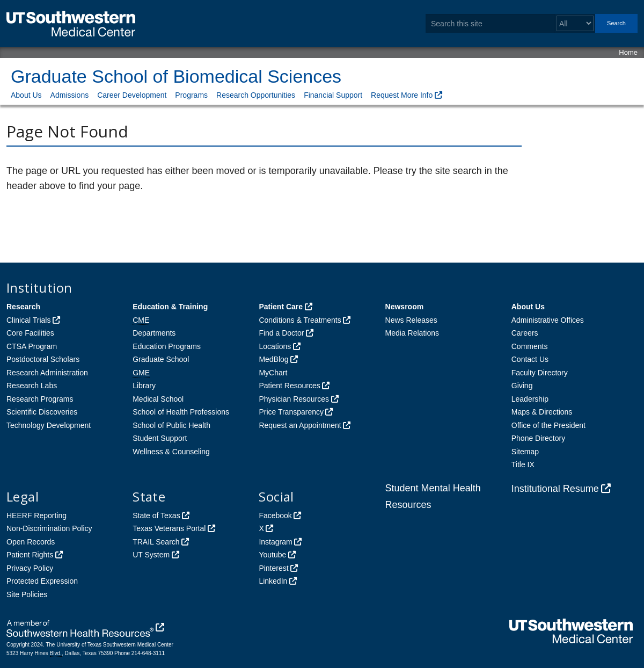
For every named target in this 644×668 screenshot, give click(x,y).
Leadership (530, 399)
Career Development (132, 95)
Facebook (275, 515)
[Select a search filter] (575, 23)
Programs (191, 95)
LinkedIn (273, 581)
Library (144, 386)
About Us (26, 95)
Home (628, 52)
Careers (525, 333)
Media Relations (412, 333)
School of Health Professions (181, 412)
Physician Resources (294, 399)
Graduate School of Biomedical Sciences (176, 76)
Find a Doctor (281, 333)
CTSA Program (32, 346)
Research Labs (32, 386)
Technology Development (49, 425)
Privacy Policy (30, 568)
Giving (522, 386)
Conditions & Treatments (300, 320)
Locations (275, 346)
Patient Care (281, 307)
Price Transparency (291, 412)
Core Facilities (30, 333)
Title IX (523, 464)
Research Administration (47, 373)
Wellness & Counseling (171, 452)
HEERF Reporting (36, 515)
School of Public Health (171, 425)
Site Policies (27, 594)
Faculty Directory (540, 373)
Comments (530, 346)
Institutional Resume (555, 489)
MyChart (273, 373)
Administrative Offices (548, 320)
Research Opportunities (256, 95)
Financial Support (333, 95)
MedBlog (273, 359)
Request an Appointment (300, 425)
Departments (154, 333)
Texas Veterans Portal (169, 528)
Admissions (70, 95)
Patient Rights (30, 555)
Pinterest (273, 568)
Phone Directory (538, 438)
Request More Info (402, 95)
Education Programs (167, 346)
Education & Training (170, 307)
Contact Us (530, 359)
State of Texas (156, 515)
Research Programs (40, 399)
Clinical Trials (28, 320)
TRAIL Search (156, 542)
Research (23, 307)
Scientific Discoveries (42, 412)
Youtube (272, 555)
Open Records (31, 542)
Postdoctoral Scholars (43, 359)
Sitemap (525, 452)
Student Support (160, 438)
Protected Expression (42, 581)
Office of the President (548, 425)
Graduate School (161, 359)
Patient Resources (289, 386)
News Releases (411, 320)
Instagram (275, 542)
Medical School (158, 399)
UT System (151, 555)
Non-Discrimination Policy (49, 528)
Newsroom (405, 307)
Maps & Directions (542, 412)
